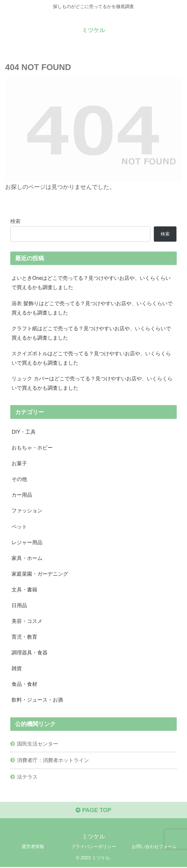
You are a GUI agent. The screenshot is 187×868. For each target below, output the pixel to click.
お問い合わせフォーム (154, 847)
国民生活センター (38, 745)
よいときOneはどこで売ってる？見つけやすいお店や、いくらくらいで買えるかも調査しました (91, 283)
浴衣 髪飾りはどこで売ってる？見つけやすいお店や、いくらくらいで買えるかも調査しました (92, 308)
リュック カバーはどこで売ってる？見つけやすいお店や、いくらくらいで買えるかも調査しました (92, 383)
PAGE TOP (93, 811)
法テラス (27, 777)
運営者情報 (33, 847)
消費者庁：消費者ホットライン (53, 761)
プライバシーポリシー (93, 847)
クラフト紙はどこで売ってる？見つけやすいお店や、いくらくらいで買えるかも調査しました (91, 333)
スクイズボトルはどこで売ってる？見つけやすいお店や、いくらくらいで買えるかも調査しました (91, 358)
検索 (15, 221)
